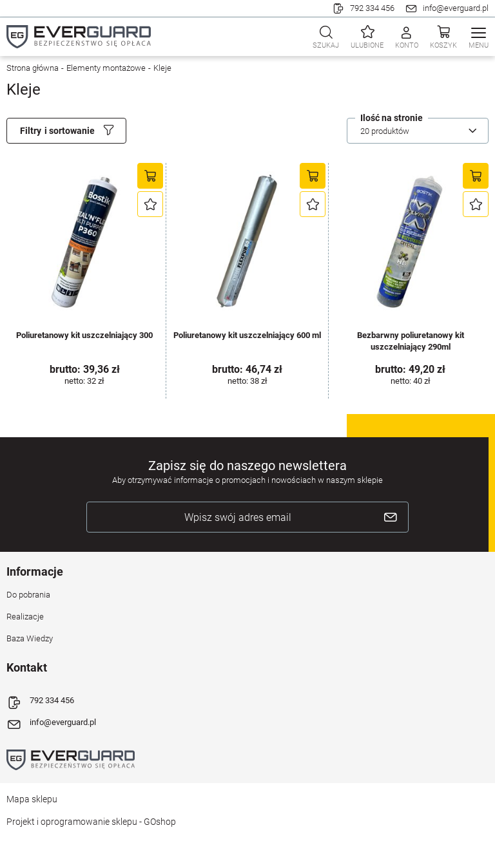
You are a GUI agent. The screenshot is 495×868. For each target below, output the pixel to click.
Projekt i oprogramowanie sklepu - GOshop (91, 822)
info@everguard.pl (456, 8)
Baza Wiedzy (30, 638)
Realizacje (25, 617)
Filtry (31, 131)
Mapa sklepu (32, 799)
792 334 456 (372, 8)
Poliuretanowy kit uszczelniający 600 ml (247, 335)
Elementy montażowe (106, 68)
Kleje (162, 68)
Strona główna (33, 68)
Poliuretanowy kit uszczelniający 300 (84, 335)
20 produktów (385, 131)
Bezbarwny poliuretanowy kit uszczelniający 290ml (411, 341)
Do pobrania (28, 595)
